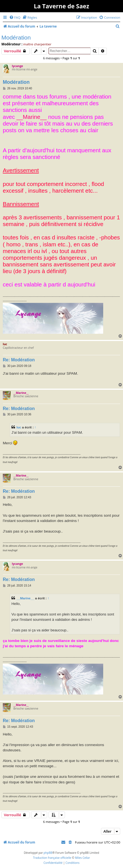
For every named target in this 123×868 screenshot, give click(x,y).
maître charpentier (37, 44)
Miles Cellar (83, 858)
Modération (16, 37)
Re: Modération (19, 360)
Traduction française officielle (52, 858)
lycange (18, 66)
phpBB (48, 853)
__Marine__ (21, 393)
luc (5, 344)
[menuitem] (15, 17)
